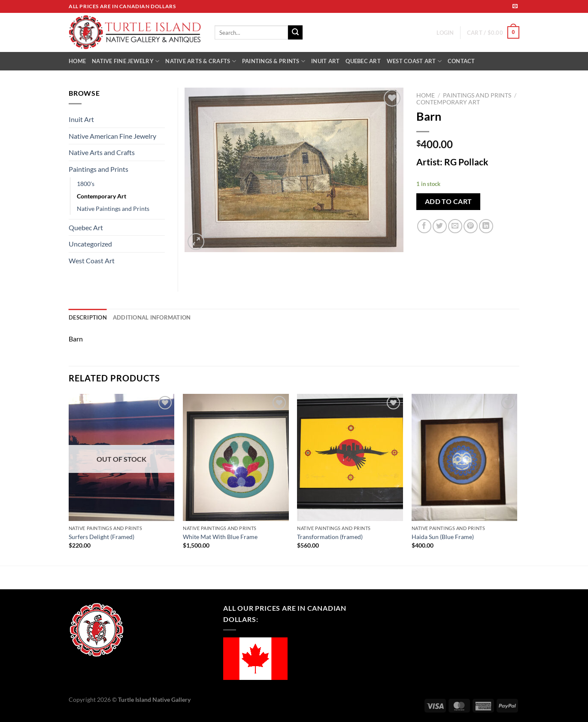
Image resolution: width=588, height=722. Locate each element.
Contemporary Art (448, 102)
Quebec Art (86, 227)
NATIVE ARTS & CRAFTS (201, 61)
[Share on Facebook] (424, 226)
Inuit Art (81, 119)
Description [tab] (88, 317)
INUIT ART (325, 61)
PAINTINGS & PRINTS (274, 61)
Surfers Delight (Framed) (102, 537)
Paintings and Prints (477, 95)
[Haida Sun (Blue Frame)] (465, 457)
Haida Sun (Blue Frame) (443, 537)
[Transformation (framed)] (350, 457)
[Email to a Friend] (455, 226)
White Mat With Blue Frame (220, 537)
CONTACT (461, 61)
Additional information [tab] (152, 317)
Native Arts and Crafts (102, 152)
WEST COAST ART (414, 61)
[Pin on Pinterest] (471, 226)
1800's (86, 184)
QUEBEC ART (363, 61)
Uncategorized (90, 244)
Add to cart (449, 201)
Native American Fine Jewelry (112, 136)
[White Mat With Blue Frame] (236, 457)
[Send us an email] (515, 6)
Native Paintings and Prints (113, 209)
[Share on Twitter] (440, 226)
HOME (77, 61)
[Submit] (295, 33)
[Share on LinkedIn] (486, 226)
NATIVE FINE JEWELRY (126, 61)
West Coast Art (92, 260)
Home (426, 95)
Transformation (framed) (330, 537)
